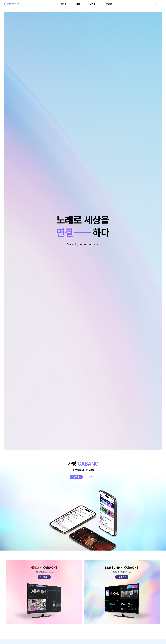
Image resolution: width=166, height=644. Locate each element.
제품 (78, 4)
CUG (156, 4)
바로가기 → (91, 477)
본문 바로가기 (0, 0)
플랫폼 (64, 4)
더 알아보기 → (76, 477)
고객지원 (109, 4)
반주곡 (93, 4)
